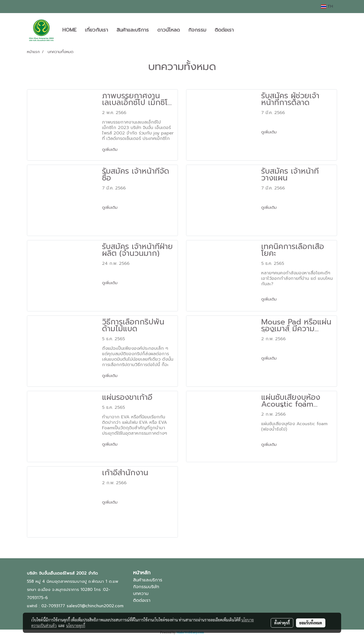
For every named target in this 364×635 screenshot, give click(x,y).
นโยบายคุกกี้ (76, 625)
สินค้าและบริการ (133, 30)
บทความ (141, 594)
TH (327, 6)
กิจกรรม (197, 30)
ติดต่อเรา (224, 30)
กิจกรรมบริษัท (146, 587)
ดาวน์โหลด (169, 30)
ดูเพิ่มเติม (110, 150)
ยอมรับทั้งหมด (311, 623)
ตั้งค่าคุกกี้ (282, 623)
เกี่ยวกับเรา (96, 30)
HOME (69, 30)
